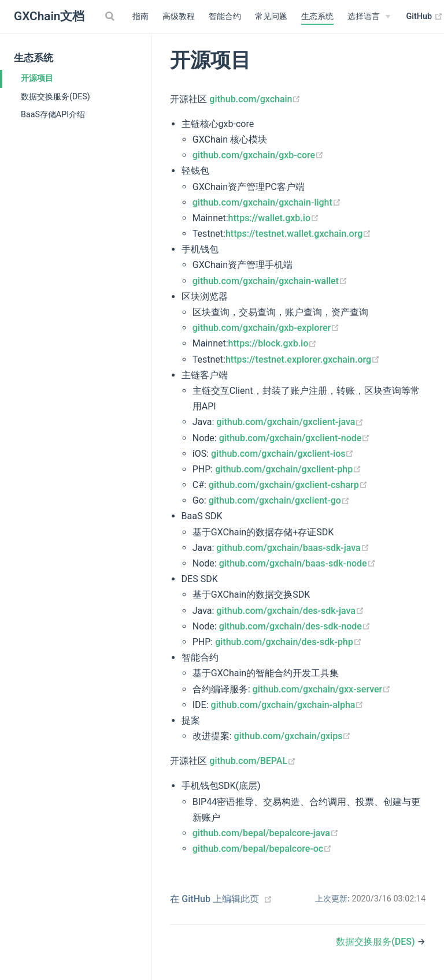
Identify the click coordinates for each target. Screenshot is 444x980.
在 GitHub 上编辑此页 (214, 899)
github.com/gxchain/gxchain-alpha (288, 705)
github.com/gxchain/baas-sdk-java (293, 548)
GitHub (425, 17)
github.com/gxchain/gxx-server (322, 689)
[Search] (111, 16)
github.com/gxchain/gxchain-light (267, 202)
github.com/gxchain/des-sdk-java (290, 611)
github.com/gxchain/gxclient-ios (282, 454)
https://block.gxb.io (273, 343)
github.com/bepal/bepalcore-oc (262, 849)
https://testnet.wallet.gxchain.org (298, 234)
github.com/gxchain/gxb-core (258, 155)
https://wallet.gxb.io (274, 218)
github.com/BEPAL (253, 761)
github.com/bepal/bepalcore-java (266, 833)
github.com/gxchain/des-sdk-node (295, 626)
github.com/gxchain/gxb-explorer (266, 328)
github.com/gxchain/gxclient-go (279, 500)
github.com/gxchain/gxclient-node (295, 438)
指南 (140, 16)
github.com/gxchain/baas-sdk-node (297, 563)
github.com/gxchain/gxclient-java (290, 422)
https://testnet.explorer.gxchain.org (303, 359)
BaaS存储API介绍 (53, 114)
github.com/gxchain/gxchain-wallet (270, 281)
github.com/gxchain (255, 99)
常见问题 (271, 16)
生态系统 (317, 16)
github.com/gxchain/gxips (293, 736)
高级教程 (179, 16)
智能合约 (225, 16)
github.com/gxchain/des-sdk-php (288, 642)
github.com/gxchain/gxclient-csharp (288, 485)
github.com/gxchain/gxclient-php (288, 469)
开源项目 (37, 78)
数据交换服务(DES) (55, 96)
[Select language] (369, 17)
